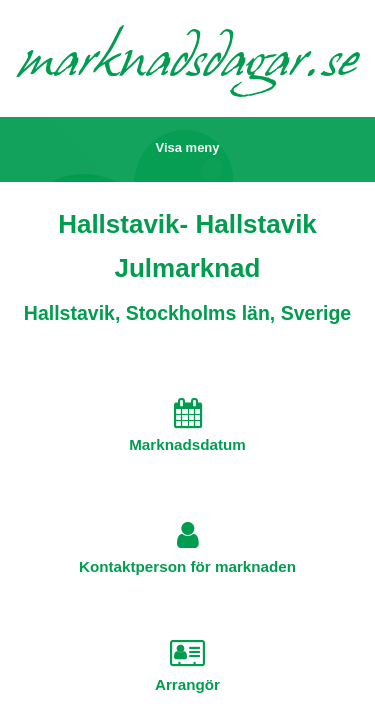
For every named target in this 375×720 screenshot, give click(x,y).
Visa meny (187, 147)
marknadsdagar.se (188, 64)
